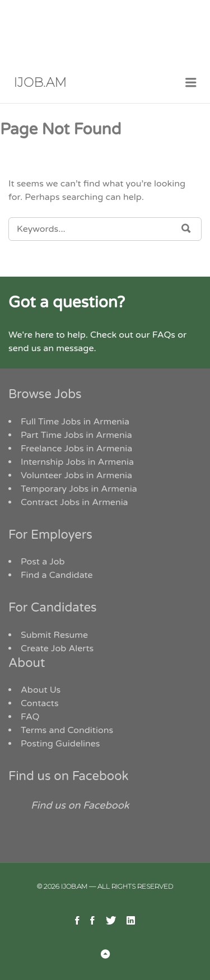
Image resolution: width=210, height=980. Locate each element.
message (75, 348)
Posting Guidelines (60, 744)
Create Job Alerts (57, 648)
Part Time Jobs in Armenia (76, 435)
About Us (41, 690)
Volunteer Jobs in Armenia (76, 475)
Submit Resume (54, 635)
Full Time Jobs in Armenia (75, 422)
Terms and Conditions (67, 730)
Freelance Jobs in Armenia (76, 449)
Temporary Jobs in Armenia (79, 489)
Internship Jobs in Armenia (77, 462)
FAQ (30, 717)
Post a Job (43, 562)
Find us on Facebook (69, 776)
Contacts (40, 703)
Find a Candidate (57, 575)
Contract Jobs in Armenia (74, 502)
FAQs (164, 335)
